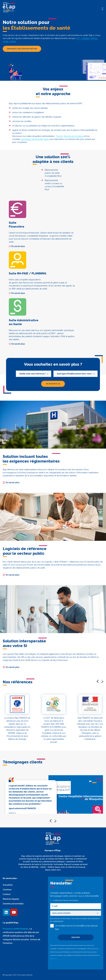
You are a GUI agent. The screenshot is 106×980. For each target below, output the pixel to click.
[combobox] (34, 374)
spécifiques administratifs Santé (35, 139)
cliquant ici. (54, 958)
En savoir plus (17, 246)
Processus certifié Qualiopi (15, 929)
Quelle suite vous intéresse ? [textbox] (33, 374)
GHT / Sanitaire (83, 38)
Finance (59, 136)
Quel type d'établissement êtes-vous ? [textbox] (74, 374)
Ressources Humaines (74, 136)
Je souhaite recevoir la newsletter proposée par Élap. (76, 927)
